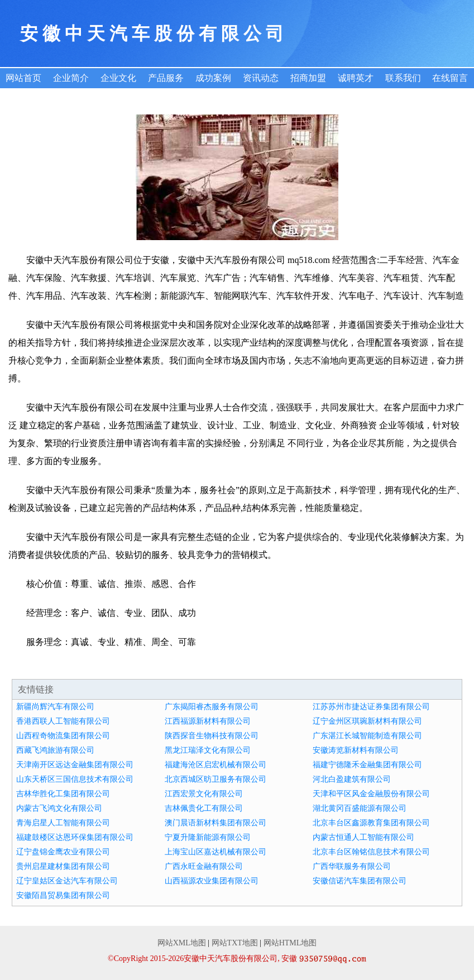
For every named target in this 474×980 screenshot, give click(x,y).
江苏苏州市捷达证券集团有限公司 (371, 707)
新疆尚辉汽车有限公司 (55, 707)
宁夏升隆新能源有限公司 (208, 837)
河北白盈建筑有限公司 (352, 779)
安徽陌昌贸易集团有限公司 (63, 895)
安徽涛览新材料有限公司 (356, 750)
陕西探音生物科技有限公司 (212, 736)
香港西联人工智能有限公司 (63, 721)
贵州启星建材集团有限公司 (63, 866)
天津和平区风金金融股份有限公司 (371, 794)
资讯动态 (261, 78)
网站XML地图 (182, 943)
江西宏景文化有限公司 (204, 794)
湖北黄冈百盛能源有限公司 (360, 808)
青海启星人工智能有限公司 (63, 823)
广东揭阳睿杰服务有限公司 (212, 707)
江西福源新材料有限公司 (208, 721)
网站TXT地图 (235, 943)
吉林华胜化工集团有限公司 (63, 794)
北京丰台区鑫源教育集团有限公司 (371, 823)
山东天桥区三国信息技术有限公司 (75, 779)
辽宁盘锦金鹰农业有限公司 (63, 852)
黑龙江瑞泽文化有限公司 (208, 750)
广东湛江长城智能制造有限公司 (367, 736)
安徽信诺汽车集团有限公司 (360, 881)
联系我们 (403, 78)
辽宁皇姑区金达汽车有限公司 (67, 881)
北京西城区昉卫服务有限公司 (216, 779)
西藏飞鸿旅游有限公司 (55, 750)
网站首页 (23, 78)
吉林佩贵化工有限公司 (204, 808)
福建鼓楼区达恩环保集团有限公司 (75, 837)
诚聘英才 (356, 78)
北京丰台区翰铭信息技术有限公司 (371, 852)
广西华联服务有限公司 (352, 866)
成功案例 (213, 78)
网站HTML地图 (290, 943)
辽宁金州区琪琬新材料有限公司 (367, 721)
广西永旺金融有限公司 (204, 866)
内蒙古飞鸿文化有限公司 (59, 808)
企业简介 (71, 78)
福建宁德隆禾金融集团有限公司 (367, 765)
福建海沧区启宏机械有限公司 (216, 765)
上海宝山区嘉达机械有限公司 (216, 852)
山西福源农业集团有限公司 (212, 881)
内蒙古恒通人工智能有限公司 (363, 837)
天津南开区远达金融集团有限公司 (75, 765)
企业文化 (118, 78)
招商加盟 (308, 78)
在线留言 (450, 78)
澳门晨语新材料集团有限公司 (216, 823)
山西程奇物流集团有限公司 (63, 736)
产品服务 (166, 78)
